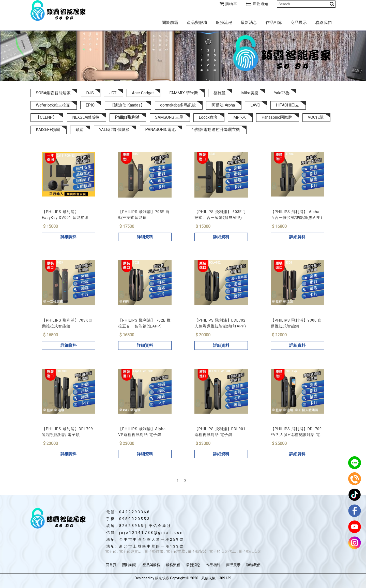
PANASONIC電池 (160, 130)
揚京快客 (162, 578)
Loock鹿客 (208, 117)
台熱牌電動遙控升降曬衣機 (216, 130)
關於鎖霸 (170, 22)
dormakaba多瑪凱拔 (178, 105)
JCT (113, 93)
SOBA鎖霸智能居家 (53, 93)
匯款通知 (257, 4)
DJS (90, 93)
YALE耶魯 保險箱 (114, 130)
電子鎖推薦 (176, 551)
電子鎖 (111, 551)
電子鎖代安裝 (250, 551)
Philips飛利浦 (127, 117)
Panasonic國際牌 (277, 117)
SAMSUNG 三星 (169, 117)
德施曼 (220, 93)
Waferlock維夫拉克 (53, 105)
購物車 (228, 4)
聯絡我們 (324, 22)
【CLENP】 (46, 117)
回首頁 (111, 565)
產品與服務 (197, 22)
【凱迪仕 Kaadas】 (127, 105)
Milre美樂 (250, 93)
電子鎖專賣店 (130, 551)
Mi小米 (240, 117)
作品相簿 (274, 22)
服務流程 (224, 22)
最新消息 (249, 22)
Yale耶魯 (282, 93)
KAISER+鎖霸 (48, 130)
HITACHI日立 (287, 105)
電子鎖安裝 (197, 551)
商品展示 (299, 22)
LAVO (255, 105)
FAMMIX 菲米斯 (184, 93)
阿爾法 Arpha (223, 105)
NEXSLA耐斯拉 (86, 117)
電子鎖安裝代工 (223, 551)
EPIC (90, 105)
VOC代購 (316, 117)
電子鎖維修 (154, 551)
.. (200, 578)
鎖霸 (80, 130)
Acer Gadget (143, 93)
